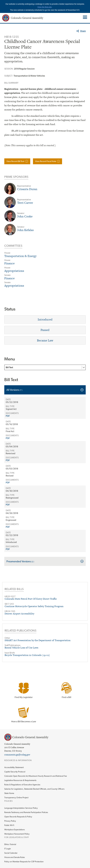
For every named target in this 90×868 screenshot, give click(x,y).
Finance (9, 263)
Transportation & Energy (20, 256)
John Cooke (25, 216)
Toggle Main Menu (85, 17)
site (50, 7)
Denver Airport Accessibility (19, 614)
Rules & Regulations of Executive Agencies (22, 785)
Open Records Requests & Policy (18, 817)
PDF (8, 416)
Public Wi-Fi (9, 825)
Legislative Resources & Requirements (20, 780)
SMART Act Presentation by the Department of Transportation (38, 640)
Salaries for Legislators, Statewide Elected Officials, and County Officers (34, 789)
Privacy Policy (10, 821)
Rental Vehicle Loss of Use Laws (21, 648)
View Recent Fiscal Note (46, 161)
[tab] (45, 390)
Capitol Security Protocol (15, 772)
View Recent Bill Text (15, 161)
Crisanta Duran (27, 189)
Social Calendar (11, 853)
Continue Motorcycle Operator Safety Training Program (34, 606)
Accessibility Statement (14, 767)
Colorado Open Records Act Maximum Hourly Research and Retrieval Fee (36, 776)
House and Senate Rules (15, 857)
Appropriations (14, 271)
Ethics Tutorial (10, 844)
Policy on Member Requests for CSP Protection (24, 862)
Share (83, 31)
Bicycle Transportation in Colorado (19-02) (27, 655)
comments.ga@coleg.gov (17, 755)
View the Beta (43, 7)
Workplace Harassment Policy (17, 834)
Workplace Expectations (15, 830)
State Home (9, 793)
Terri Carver (25, 203)
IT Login (8, 849)
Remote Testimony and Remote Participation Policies (26, 812)
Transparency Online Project (16, 797)
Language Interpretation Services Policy (21, 808)
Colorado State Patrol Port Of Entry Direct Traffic (31, 599)
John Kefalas (25, 230)
